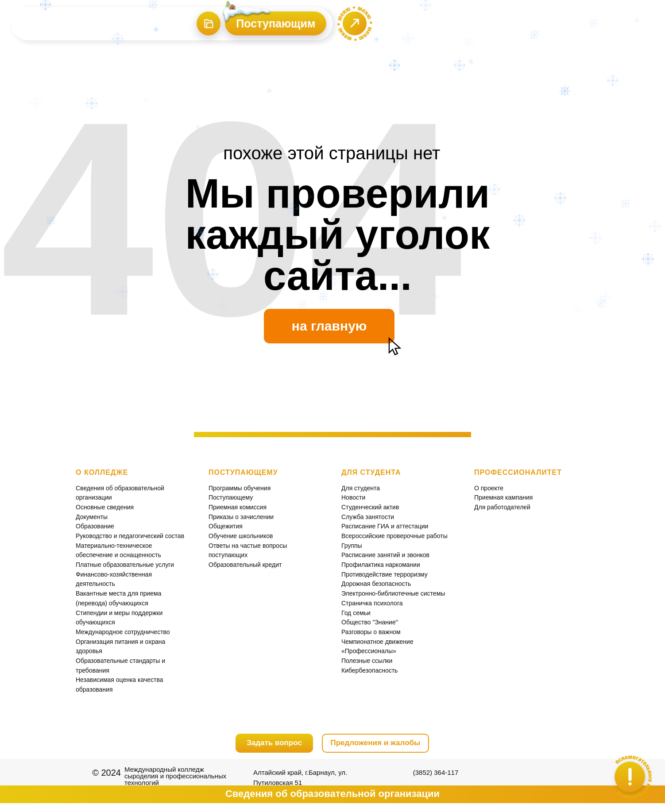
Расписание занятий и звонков (385, 555)
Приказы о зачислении (241, 517)
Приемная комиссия (238, 507)
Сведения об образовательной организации (332, 794)
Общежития (226, 526)
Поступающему (231, 497)
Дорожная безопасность (376, 584)
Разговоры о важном (371, 632)
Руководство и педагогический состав (130, 536)
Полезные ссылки (367, 661)
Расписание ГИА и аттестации (385, 526)
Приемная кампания (503, 497)
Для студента (361, 488)
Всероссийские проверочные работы (394, 536)
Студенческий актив (370, 507)
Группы (352, 546)
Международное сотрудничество (123, 632)
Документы (92, 517)
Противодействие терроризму (385, 574)
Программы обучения (240, 488)
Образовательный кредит (245, 565)
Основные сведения (105, 507)
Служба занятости (368, 517)
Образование (95, 526)
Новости (353, 497)
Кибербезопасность (369, 670)
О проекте (489, 488)
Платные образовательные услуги (125, 565)
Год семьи (356, 613)
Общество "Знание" (370, 622)
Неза (83, 680)
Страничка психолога (372, 603)
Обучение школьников (241, 536)
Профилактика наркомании (381, 565)
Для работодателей (502, 507)
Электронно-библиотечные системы (393, 593)
